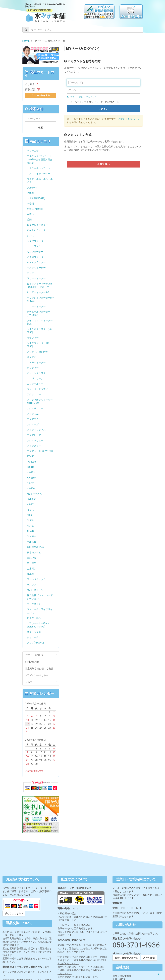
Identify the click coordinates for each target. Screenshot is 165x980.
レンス (30, 236)
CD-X (30, 515)
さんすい (32, 357)
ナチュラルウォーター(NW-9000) (39, 313)
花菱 (29, 220)
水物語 (30, 204)
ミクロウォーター (36, 257)
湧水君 (30, 193)
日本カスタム (34, 553)
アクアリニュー (35, 408)
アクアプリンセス (36, 430)
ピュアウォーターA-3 (38, 292)
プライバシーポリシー (41, 675)
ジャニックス (34, 637)
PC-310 (31, 467)
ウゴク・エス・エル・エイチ (40, 181)
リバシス (32, 585)
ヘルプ (41, 682)
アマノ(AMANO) (35, 643)
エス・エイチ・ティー (39, 174)
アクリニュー (34, 394)
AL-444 (31, 531)
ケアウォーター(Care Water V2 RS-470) (38, 625)
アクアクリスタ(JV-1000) (40, 451)
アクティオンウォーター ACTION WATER (40, 401)
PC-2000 (31, 462)
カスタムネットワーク (39, 168)
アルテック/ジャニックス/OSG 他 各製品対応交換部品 (40, 159)
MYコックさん (34, 494)
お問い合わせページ (129, 119)
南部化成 (32, 558)
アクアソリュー (35, 440)
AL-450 (31, 526)
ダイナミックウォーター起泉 (40, 322)
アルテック (33, 188)
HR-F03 (31, 505)
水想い (30, 214)
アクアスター (34, 446)
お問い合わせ (41, 662)
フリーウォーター (36, 278)
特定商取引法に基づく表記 (41, 668)
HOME (26, 41)
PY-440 (31, 456)
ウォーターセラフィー (39, 389)
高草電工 (32, 574)
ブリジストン (34, 604)
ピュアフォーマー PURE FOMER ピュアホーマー (39, 285)
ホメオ (30, 273)
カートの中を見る (41, 95)
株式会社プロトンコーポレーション (40, 597)
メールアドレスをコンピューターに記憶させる (95, 102)
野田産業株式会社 (36, 547)
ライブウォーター (36, 241)
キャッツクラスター (37, 373)
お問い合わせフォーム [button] (126, 958)
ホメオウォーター (36, 268)
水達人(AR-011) (35, 209)
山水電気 (32, 569)
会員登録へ (103, 164)
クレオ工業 (33, 151)
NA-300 (31, 488)
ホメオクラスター (36, 262)
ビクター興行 (34, 618)
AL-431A (31, 537)
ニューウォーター (36, 306)
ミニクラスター (35, 246)
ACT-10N (31, 542)
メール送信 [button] (149, 958)
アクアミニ (33, 414)
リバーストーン (35, 590)
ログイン (103, 109)
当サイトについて (41, 655)
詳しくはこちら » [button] (14, 914)
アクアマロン (34, 419)
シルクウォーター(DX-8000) (38, 345)
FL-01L (30, 510)
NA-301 (31, 483)
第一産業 (32, 563)
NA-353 (31, 472)
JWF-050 (32, 499)
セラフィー (33, 338)
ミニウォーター (35, 252)
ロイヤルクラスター (37, 225)
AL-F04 (31, 521)
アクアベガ (33, 424)
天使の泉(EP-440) (36, 198)
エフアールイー (35, 384)
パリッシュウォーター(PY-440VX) (41, 299)
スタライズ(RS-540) (37, 352)
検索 (41, 128)
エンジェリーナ (35, 378)
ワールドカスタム (36, 579)
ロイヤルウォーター (37, 230)
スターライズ (34, 632)
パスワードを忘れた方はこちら (82, 97)
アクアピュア (34, 435)
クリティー (33, 368)
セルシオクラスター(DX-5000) (40, 331)
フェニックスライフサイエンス (40, 611)
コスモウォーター (36, 362)
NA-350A (32, 478)
